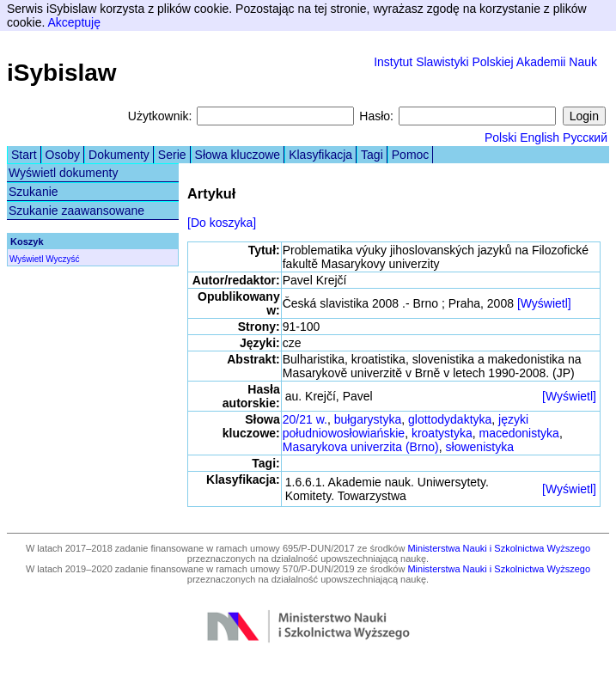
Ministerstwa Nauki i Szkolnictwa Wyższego (499, 548)
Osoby (63, 155)
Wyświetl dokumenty (63, 173)
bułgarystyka (368, 419)
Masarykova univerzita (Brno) (361, 447)
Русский (585, 137)
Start (24, 155)
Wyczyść (62, 259)
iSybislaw (62, 73)
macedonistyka (519, 433)
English (540, 137)
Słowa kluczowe (238, 155)
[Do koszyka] (222, 223)
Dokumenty (119, 155)
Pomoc (411, 155)
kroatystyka (442, 433)
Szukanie (34, 192)
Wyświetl (26, 259)
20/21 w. (305, 419)
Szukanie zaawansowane (76, 211)
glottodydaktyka (450, 419)
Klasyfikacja (320, 155)
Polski (500, 137)
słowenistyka (480, 447)
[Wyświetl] (544, 303)
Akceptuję (73, 22)
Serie (172, 155)
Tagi (372, 155)
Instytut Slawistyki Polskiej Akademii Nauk (485, 62)
